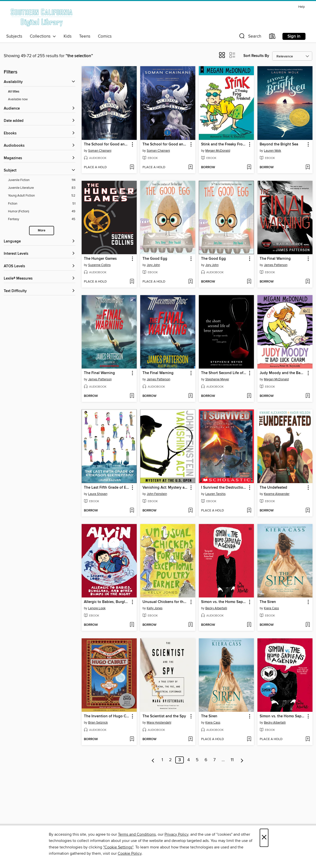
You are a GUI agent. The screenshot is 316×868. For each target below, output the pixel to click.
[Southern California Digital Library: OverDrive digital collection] (42, 17)
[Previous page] (153, 760)
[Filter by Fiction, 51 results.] (42, 204)
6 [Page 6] (206, 760)
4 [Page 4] (189, 760)
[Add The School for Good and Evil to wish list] (132, 167)
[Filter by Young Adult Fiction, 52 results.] (42, 196)
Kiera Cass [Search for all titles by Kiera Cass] (271, 608)
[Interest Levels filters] (40, 254)
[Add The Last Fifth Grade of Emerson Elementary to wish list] (132, 511)
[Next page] (242, 760)
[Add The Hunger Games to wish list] (132, 282)
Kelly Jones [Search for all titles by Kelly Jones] (155, 608)
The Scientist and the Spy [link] (164, 716)
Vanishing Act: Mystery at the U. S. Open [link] (165, 488)
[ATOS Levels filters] (40, 266)
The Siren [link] (268, 602)
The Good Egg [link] (155, 259)
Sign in (294, 36)
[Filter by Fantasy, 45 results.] (42, 219)
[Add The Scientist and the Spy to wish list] (190, 739)
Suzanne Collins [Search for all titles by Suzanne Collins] (99, 265)
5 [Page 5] (197, 760)
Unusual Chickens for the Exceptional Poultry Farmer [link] (165, 602)
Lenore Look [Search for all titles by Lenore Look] (97, 608)
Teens (85, 36)
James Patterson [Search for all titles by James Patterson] (276, 265)
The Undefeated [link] (273, 488)
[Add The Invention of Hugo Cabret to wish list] (132, 739)
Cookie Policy (130, 853)
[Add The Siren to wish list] (308, 625)
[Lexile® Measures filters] (40, 279)
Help (301, 7)
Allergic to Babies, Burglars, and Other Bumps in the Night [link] (107, 602)
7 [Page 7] (214, 760)
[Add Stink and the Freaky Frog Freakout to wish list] (249, 167)
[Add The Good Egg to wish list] (190, 282)
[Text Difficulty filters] (40, 291)
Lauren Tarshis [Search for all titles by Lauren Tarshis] (215, 494)
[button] (250, 37)
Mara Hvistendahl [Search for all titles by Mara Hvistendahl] (159, 723)
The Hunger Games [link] (100, 259)
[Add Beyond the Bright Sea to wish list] (308, 167)
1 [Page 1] (162, 760)
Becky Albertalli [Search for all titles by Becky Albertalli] (216, 608)
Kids (68, 36)
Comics (105, 36)
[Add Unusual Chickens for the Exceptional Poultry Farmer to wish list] (190, 625)
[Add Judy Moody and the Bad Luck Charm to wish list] (308, 396)
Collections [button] (43, 36)
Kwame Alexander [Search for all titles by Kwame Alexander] (277, 494)
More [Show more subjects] (42, 231)
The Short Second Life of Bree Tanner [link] (224, 373)
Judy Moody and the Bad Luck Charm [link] (283, 373)
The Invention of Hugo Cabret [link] (107, 716)
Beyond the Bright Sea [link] (279, 144)
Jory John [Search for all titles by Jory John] (153, 265)
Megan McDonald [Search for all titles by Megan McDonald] (218, 151)
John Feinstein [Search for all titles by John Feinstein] (157, 494)
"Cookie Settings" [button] (118, 847)
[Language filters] (40, 242)
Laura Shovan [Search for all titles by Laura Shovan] (98, 494)
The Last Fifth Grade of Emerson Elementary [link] (107, 488)
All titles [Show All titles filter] (14, 92)
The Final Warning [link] (275, 259)
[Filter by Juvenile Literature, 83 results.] (42, 188)
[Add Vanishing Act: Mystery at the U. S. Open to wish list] (190, 511)
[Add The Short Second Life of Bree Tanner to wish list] (249, 396)
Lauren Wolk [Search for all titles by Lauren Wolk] (273, 151)
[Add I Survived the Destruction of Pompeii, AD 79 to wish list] (249, 511)
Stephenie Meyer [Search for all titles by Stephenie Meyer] (217, 379)
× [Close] (264, 838)
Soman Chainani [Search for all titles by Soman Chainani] (100, 151)
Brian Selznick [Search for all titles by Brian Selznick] (98, 723)
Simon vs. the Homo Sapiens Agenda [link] (224, 602)
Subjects (14, 36)
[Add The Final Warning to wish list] (308, 282)
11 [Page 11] (232, 760)
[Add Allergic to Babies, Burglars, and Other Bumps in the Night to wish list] (132, 625)
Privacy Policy (176, 834)
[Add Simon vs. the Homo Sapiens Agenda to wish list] (249, 625)
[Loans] (272, 37)
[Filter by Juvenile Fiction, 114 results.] (42, 180)
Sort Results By (256, 56)
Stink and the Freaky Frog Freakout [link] (224, 144)
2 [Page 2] (170, 760)
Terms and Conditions (137, 834)
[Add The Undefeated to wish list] (308, 511)
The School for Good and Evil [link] (107, 144)
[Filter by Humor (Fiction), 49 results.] (42, 211)
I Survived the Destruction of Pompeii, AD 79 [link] (224, 488)
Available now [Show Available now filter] (18, 99)
